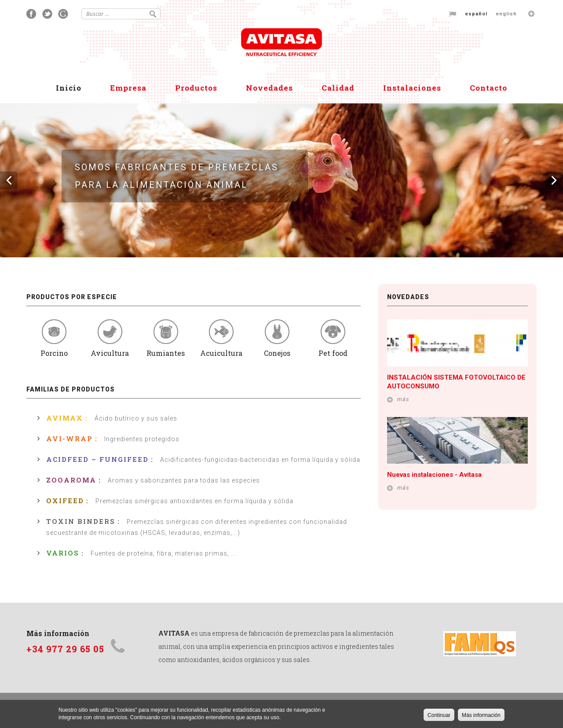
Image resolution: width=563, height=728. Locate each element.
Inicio (69, 88)
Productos (196, 88)
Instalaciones (412, 88)
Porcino (54, 338)
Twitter (47, 14)
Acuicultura (221, 338)
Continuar (439, 716)
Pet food (333, 338)
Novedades (269, 88)
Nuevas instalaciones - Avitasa (434, 475)
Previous (9, 180)
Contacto (488, 88)
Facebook (31, 14)
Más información (481, 716)
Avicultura (110, 338)
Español (476, 14)
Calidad (338, 88)
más (403, 399)
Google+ (63, 14)
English (506, 14)
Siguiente (554, 180)
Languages (531, 14)
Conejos (277, 338)
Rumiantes (166, 338)
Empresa (128, 88)
